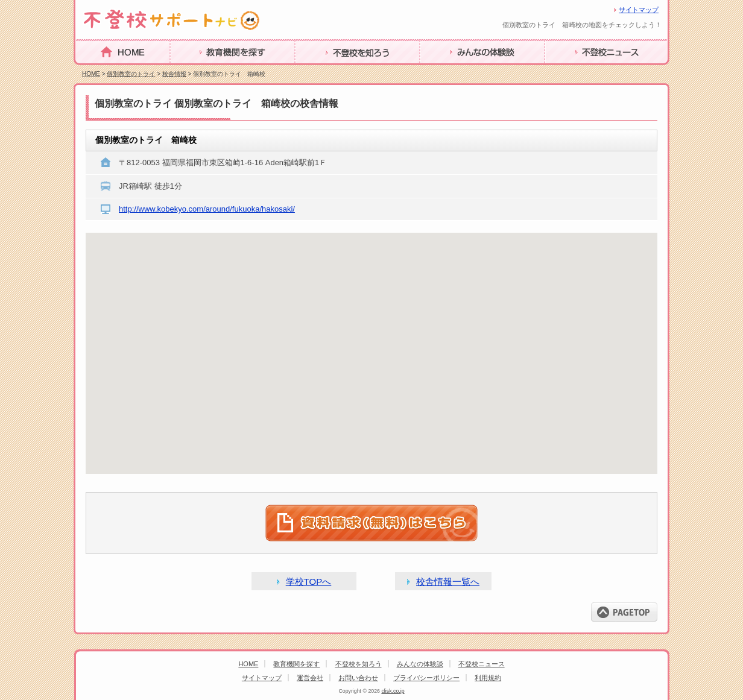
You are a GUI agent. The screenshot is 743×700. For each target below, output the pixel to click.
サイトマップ (639, 10)
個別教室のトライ (131, 74)
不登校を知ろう (328, 71)
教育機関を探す (203, 71)
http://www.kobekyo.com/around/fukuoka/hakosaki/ (207, 209)
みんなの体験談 (453, 71)
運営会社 (310, 678)
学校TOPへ (309, 582)
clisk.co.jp (393, 691)
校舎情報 (174, 74)
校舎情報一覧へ (448, 582)
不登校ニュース (578, 71)
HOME (90, 70)
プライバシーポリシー (426, 678)
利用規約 (488, 678)
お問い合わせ (358, 678)
